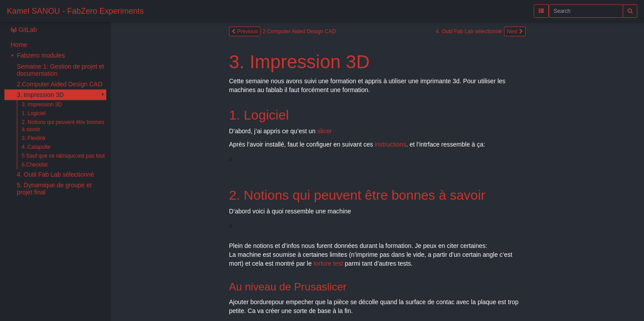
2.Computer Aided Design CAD (60, 84)
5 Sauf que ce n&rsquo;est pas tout (63, 156)
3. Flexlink (34, 138)
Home (19, 45)
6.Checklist (35, 165)
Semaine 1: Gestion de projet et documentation (60, 70)
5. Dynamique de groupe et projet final (54, 189)
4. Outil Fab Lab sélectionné (55, 174)
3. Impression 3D (40, 95)
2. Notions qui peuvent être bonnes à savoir (63, 126)
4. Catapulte (36, 147)
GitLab (24, 30)
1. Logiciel (34, 113)
